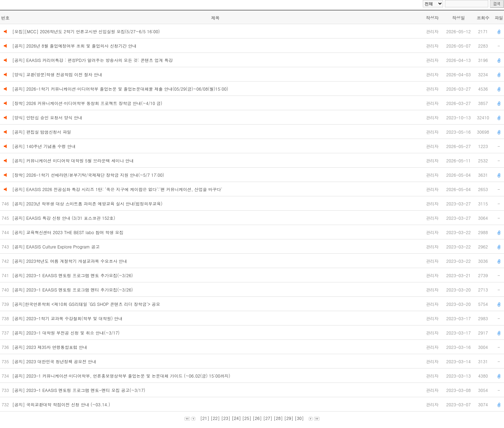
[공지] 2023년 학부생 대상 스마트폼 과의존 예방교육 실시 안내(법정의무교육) (88, 204)
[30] (299, 418)
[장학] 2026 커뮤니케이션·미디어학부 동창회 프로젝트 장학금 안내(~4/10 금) (87, 103)
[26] (257, 418)
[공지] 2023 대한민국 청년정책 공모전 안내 (55, 361)
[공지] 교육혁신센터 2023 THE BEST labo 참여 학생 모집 (69, 232)
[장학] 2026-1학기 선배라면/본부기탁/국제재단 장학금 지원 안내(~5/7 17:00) (88, 175)
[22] (215, 418)
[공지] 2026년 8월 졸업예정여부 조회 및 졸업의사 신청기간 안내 (74, 46)
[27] (268, 418)
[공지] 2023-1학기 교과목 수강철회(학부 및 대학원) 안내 (68, 318)
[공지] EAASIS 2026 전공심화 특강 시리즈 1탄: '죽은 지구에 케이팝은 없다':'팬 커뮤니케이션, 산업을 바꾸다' (117, 189)
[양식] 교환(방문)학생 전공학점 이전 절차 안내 (57, 74)
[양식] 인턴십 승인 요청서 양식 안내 (47, 117)
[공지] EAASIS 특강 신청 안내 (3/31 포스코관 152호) (65, 218)
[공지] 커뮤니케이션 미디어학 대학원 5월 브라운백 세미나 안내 (73, 160)
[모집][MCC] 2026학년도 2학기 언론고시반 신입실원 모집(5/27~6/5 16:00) (86, 31)
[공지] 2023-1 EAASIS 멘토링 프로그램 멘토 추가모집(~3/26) (74, 275)
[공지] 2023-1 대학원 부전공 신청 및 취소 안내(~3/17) (67, 333)
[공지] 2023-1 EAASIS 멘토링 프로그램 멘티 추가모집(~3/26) (74, 290)
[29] (289, 418)
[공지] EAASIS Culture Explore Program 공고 (57, 247)
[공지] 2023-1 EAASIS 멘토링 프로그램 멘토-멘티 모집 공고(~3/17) (80, 390)
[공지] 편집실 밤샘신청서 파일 (42, 132)
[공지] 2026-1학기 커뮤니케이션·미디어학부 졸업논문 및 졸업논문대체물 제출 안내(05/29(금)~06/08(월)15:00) (120, 89)
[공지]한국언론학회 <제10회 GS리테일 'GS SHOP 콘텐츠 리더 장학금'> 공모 (87, 304)
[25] (247, 418)
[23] (226, 418)
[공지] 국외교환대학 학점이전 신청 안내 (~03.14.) (62, 404)
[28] (278, 418)
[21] (205, 418)
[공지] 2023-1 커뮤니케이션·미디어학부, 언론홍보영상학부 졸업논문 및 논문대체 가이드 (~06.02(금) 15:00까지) (122, 376)
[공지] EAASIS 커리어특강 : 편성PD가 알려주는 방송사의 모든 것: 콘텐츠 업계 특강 (93, 60)
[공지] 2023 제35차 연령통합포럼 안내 (50, 347)
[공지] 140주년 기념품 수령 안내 (44, 146)
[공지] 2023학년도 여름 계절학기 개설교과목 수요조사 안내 (70, 261)
